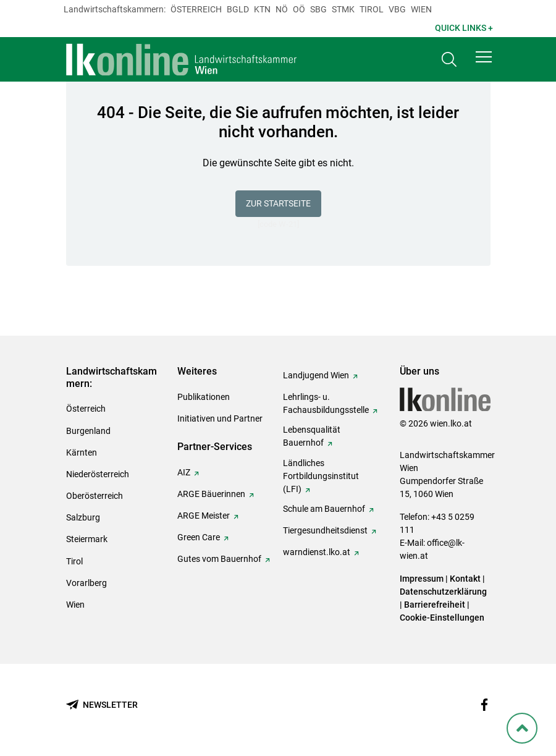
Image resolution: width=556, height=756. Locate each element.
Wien (421, 9)
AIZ (184, 472)
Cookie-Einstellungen (442, 618)
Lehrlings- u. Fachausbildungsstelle (326, 403)
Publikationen (204, 397)
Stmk (343, 9)
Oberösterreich (95, 496)
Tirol (372, 9)
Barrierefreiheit (435, 605)
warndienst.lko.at (317, 552)
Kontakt (465, 579)
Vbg (397, 9)
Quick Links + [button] (464, 28)
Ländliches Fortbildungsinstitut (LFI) (321, 476)
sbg (318, 9)
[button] (484, 57)
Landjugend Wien (316, 375)
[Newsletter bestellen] (102, 705)
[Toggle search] (449, 60)
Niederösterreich (98, 474)
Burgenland (88, 431)
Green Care (199, 537)
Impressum (422, 579)
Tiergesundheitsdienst (325, 530)
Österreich (196, 9)
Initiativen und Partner (220, 418)
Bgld (238, 9)
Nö (282, 9)
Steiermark (87, 539)
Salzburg (83, 517)
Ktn (262, 9)
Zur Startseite (278, 203)
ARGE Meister (204, 516)
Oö (299, 9)
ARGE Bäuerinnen (211, 494)
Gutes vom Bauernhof (219, 559)
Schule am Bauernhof (324, 509)
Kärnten (82, 452)
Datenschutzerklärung (443, 592)
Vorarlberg (86, 583)
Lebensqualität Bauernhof (312, 436)
